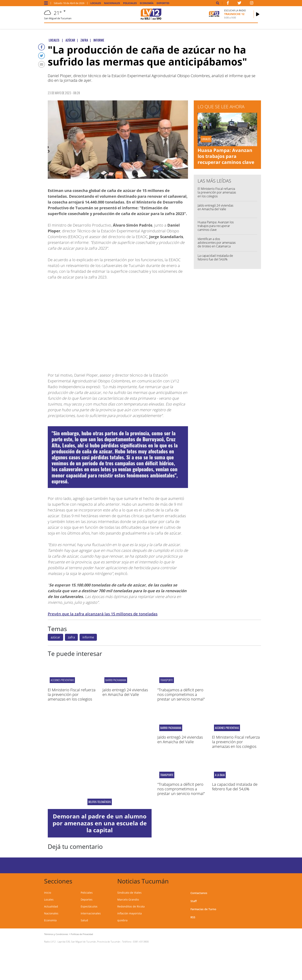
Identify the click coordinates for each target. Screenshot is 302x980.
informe (88, 637)
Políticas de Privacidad (82, 934)
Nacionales (112, 3)
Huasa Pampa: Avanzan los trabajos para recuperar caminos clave (226, 156)
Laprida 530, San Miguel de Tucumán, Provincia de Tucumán (89, 942)
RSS (193, 917)
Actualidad (51, 906)
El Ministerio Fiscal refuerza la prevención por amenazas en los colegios (217, 192)
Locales (96, 3)
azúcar (55, 637)
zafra (71, 637)
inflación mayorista (130, 913)
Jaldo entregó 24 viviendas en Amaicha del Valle (215, 207)
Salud (84, 920)
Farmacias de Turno (203, 909)
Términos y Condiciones (56, 934)
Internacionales (91, 913)
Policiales (130, 3)
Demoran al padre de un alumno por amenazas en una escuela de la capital (100, 823)
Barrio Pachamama (116, 680)
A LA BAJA (220, 775)
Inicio (48, 893)
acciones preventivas (62, 680)
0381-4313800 (141, 942)
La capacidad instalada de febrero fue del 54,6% (215, 257)
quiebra (122, 920)
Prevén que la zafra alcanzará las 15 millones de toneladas (103, 614)
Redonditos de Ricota (131, 906)
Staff (194, 901)
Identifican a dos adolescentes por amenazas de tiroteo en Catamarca (217, 243)
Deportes (163, 3)
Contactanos (199, 893)
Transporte (167, 680)
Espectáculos (89, 906)
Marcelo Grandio (128, 900)
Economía (147, 3)
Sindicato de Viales (129, 893)
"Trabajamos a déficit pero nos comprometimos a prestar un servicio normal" (181, 694)
